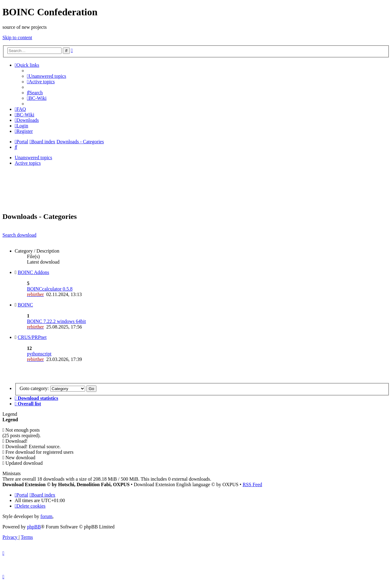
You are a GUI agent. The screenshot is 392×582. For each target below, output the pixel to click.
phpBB (34, 527)
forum (46, 516)
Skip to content (17, 38)
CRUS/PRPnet (32, 337)
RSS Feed (252, 484)
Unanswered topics (33, 158)
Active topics (28, 163)
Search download (19, 235)
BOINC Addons (34, 272)
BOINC (25, 305)
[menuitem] (47, 76)
